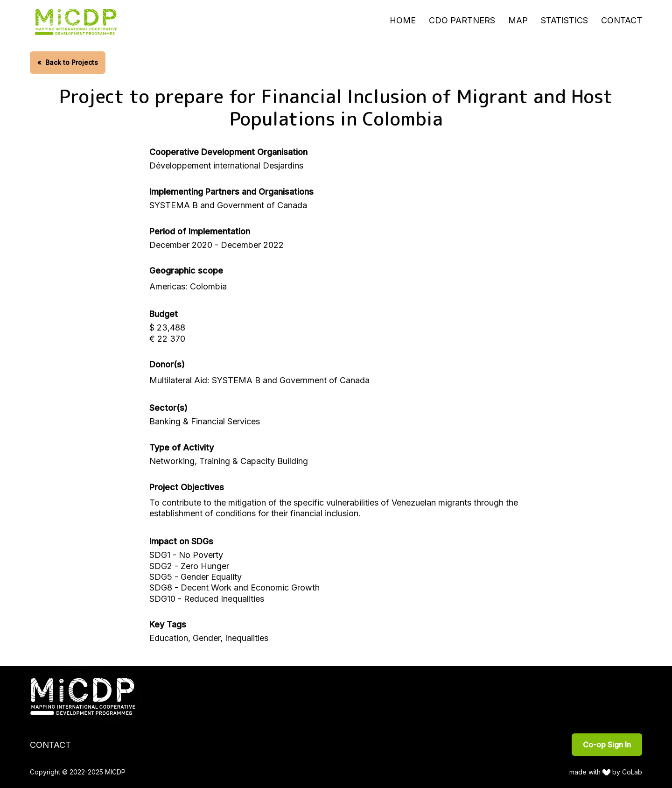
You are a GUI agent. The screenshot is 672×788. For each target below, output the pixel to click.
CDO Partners (462, 20)
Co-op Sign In (607, 745)
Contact (622, 20)
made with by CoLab (606, 772)
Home (403, 20)
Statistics (564, 20)
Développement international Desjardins (226, 165)
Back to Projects (68, 62)
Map (518, 20)
